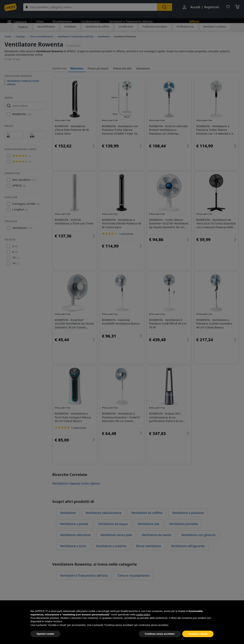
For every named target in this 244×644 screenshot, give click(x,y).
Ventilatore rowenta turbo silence (23, 82)
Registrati (211, 7)
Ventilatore (70, 27)
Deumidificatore (46, 27)
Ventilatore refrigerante (188, 546)
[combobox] (91, 7)
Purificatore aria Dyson (155, 27)
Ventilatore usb (148, 524)
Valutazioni (143, 68)
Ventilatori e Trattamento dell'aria (128, 18)
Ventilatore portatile (183, 524)
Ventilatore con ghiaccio (198, 535)
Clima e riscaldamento (41, 37)
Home (8, 37)
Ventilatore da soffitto (97, 27)
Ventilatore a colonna (215, 27)
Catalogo (20, 37)
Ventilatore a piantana (188, 513)
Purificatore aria (185, 27)
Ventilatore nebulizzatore (104, 513)
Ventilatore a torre (73, 546)
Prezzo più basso (98, 68)
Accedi (195, 7)
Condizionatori (89, 18)
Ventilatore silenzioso (75, 535)
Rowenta (23, 27)
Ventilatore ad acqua (113, 524)
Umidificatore (126, 27)
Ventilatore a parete (74, 524)
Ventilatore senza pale (116, 535)
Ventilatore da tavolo (157, 535)
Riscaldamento (61, 18)
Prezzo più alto (122, 68)
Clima (39, 18)
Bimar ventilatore (149, 546)
